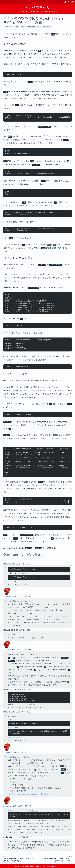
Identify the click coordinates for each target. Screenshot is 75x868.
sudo (39, 27)
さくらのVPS (47, 27)
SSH (23, 27)
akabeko (7, 596)
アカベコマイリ (37, 7)
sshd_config (31, 27)
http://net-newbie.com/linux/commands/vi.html (29, 794)
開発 (17, 27)
